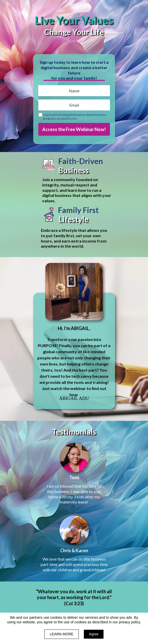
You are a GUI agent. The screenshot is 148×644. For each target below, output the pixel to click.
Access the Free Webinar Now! (74, 129)
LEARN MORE (62, 634)
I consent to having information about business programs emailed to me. (75, 117)
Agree (94, 634)
